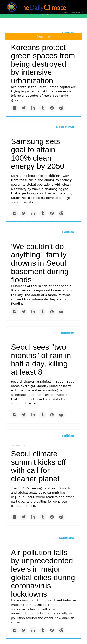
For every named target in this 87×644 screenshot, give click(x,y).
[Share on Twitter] (24, 108)
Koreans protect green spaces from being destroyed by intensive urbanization (43, 64)
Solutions (66, 538)
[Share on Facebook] (14, 108)
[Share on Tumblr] (42, 108)
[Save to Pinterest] (52, 108)
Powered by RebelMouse (73, 12)
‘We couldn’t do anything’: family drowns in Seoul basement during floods (40, 263)
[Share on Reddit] (61, 108)
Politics (68, 232)
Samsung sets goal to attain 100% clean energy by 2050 (38, 154)
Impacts (67, 333)
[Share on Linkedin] (33, 108)
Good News (65, 127)
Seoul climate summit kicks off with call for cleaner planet (38, 466)
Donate (43, 37)
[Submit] (81, 52)
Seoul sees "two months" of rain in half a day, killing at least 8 (41, 359)
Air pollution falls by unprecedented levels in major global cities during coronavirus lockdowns (43, 573)
